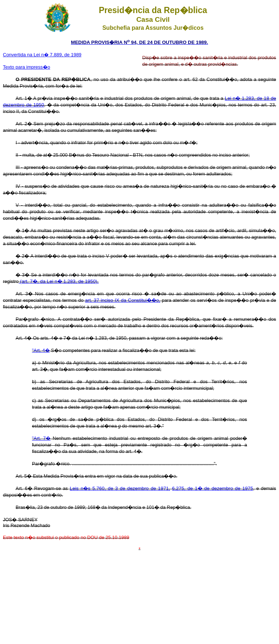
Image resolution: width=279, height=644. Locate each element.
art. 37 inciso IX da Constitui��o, (123, 300)
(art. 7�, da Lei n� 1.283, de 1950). (58, 281)
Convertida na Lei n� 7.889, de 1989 (42, 55)
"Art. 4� (41, 350)
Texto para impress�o (27, 67)
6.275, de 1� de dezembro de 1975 (213, 488)
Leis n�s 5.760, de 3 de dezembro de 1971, (120, 488)
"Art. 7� (41, 438)
